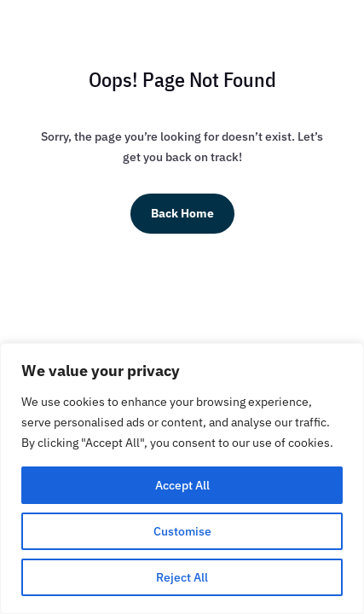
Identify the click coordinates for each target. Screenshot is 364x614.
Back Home (182, 213)
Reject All (182, 577)
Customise (182, 531)
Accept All (182, 485)
